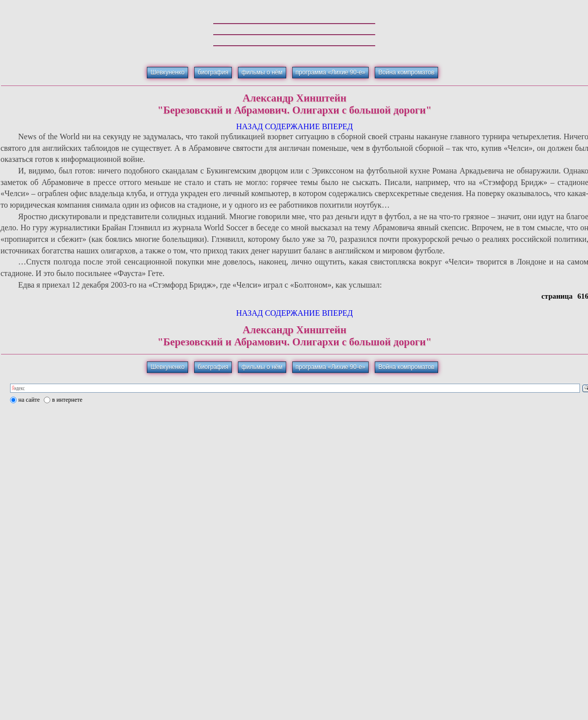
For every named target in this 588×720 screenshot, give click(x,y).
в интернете (67, 400)
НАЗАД (249, 126)
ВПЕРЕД (338, 126)
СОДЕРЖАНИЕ (292, 126)
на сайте (29, 400)
